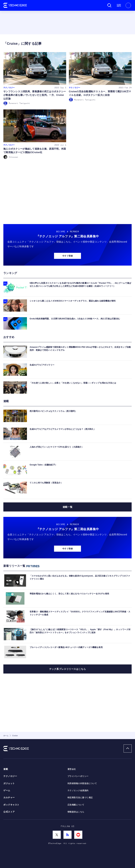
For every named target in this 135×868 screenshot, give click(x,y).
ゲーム (7, 791)
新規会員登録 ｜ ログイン (128, 5)
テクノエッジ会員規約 (78, 791)
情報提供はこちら (76, 812)
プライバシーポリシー (78, 776)
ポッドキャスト (11, 805)
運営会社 (72, 769)
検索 (109, 5)
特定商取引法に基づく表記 (80, 798)
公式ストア (9, 812)
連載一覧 (67, 507)
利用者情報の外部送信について (82, 783)
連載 (6, 769)
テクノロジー (10, 776)
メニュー (119, 5)
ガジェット (9, 783)
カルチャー (9, 798)
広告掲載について (76, 805)
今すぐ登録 (67, 256)
